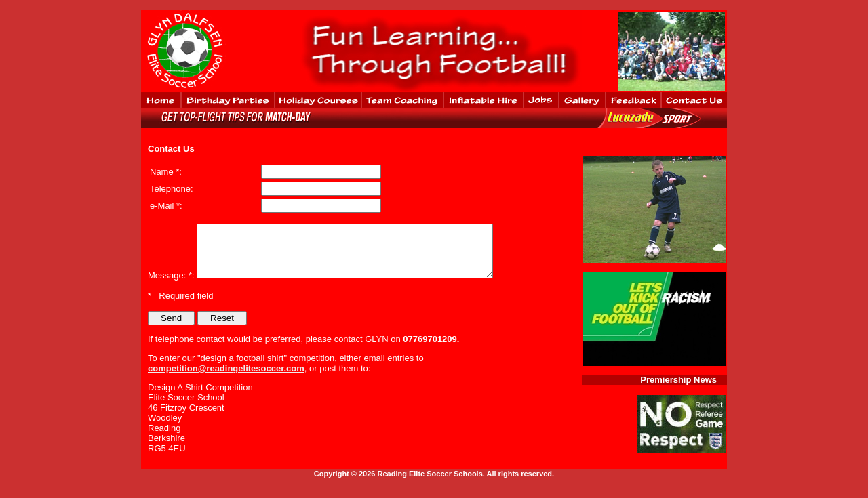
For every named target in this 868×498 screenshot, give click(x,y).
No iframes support (673, 51)
